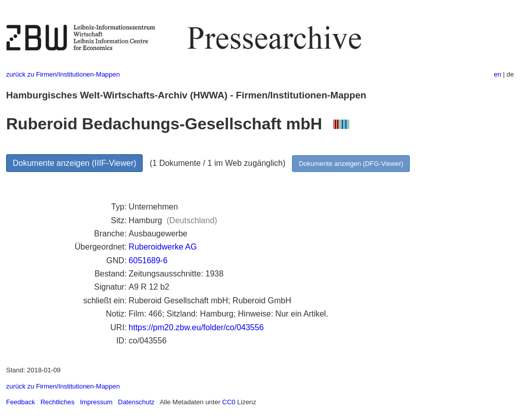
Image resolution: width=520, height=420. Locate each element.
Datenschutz (136, 402)
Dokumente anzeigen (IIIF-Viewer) (74, 163)
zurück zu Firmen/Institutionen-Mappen (63, 74)
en (498, 74)
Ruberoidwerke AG (162, 247)
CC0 (229, 402)
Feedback (21, 402)
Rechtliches (58, 402)
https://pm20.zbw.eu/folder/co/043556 (196, 327)
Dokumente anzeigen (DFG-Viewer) (351, 164)
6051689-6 (148, 260)
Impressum (96, 402)
